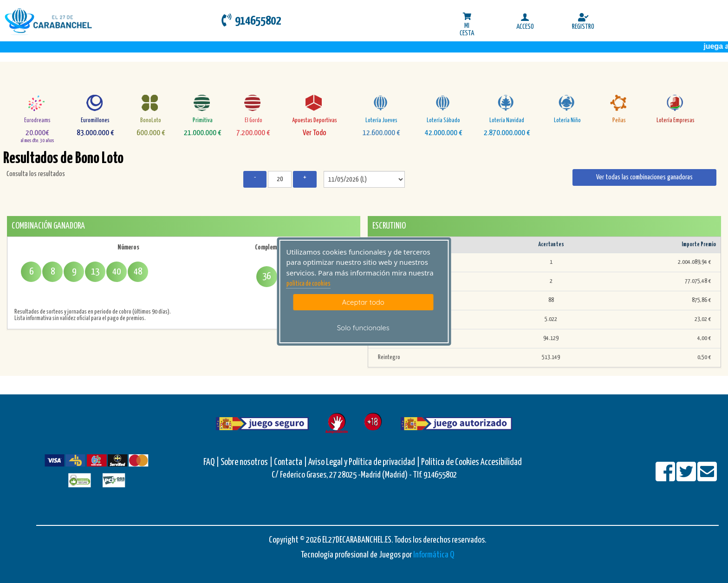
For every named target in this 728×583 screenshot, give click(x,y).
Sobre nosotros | (247, 462)
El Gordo (253, 121)
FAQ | (212, 462)
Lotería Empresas (676, 121)
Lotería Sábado (443, 121)
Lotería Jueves (381, 121)
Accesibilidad (501, 462)
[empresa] (676, 103)
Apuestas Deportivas (315, 121)
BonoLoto (151, 121)
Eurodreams (37, 121)
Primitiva (203, 121)
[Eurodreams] (37, 103)
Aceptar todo (363, 302)
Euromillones (95, 121)
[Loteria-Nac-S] (444, 103)
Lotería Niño (567, 121)
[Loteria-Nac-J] (381, 103)
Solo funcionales (363, 328)
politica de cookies (309, 284)
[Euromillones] (95, 103)
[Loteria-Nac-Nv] (507, 103)
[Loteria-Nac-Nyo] (568, 103)
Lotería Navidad (507, 121)
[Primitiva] (203, 103)
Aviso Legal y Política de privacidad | (365, 462)
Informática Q (434, 555)
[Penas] (619, 103)
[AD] (315, 103)
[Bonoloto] (151, 103)
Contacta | (290, 462)
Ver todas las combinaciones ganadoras (644, 177)
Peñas (619, 121)
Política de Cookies (450, 462)
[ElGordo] (253, 103)
